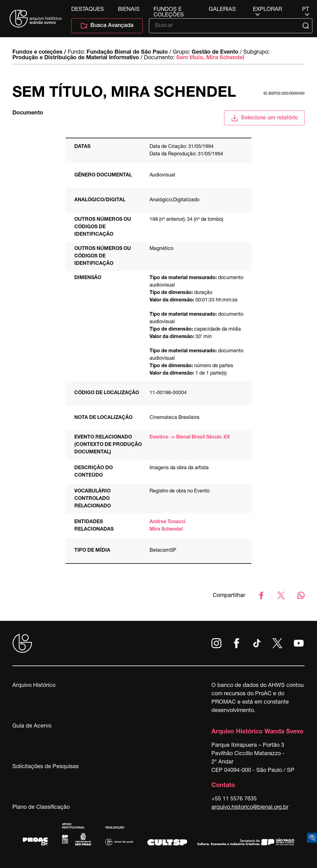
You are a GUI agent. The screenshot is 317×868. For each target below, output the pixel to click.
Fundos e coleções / (39, 52)
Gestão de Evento (215, 52)
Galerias (222, 10)
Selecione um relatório (265, 118)
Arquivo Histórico (34, 686)
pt (306, 10)
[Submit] (306, 26)
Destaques (88, 10)
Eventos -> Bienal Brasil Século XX (190, 438)
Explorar (267, 10)
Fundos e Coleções (169, 10)
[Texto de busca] (226, 26)
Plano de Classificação (41, 808)
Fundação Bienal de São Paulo (127, 52)
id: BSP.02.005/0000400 (284, 94)
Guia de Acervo (32, 726)
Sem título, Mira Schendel (210, 58)
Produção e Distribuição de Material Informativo (76, 58)
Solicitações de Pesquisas (46, 767)
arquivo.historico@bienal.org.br (250, 808)
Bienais (129, 10)
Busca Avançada (107, 26)
